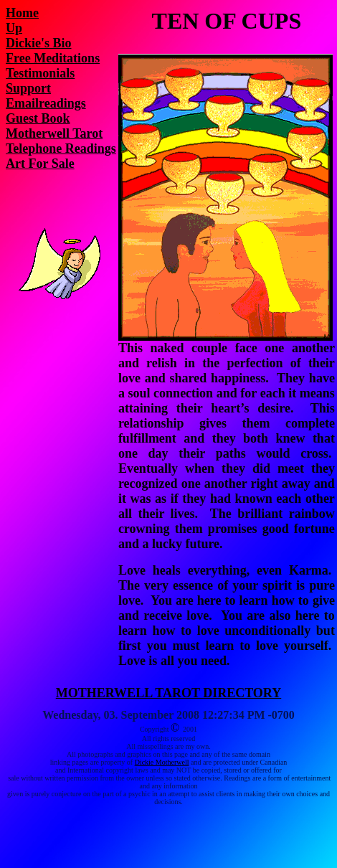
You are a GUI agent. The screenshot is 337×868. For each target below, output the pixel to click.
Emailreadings (46, 103)
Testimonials (40, 73)
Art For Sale (40, 164)
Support (28, 88)
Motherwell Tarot (54, 133)
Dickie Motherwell (162, 762)
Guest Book (38, 118)
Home (22, 13)
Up (14, 28)
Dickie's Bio (39, 43)
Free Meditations (53, 58)
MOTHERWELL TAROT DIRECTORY (168, 693)
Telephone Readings (61, 148)
